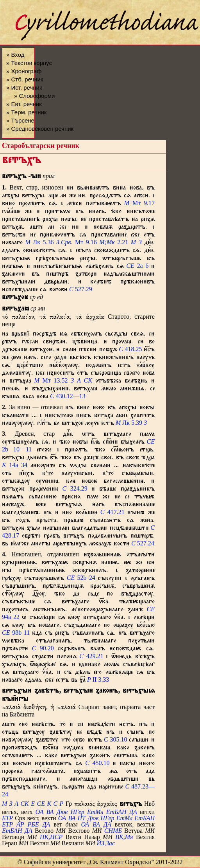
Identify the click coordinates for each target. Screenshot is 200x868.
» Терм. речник (26, 112)
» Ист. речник (24, 88)
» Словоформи (34, 96)
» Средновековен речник (40, 129)
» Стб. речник (25, 79)
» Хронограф (24, 71)
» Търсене (20, 120)
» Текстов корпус (29, 63)
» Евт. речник (24, 104)
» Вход (15, 55)
